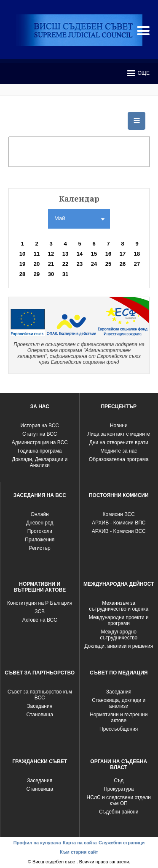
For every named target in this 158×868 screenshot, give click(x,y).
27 (137, 264)
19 (22, 264)
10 (22, 254)
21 (51, 264)
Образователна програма (119, 459)
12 (51, 254)
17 (123, 254)
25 (108, 264)
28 (22, 274)
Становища (40, 715)
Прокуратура (119, 789)
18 (137, 254)
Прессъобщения (119, 729)
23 (80, 264)
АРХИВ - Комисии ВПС (119, 523)
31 (65, 274)
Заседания (40, 706)
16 (108, 254)
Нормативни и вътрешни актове (119, 718)
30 (51, 274)
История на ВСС (40, 426)
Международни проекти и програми (119, 620)
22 (65, 264)
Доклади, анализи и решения (119, 646)
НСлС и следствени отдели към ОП (119, 800)
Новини (119, 426)
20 (37, 264)
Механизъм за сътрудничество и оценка (119, 606)
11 (37, 254)
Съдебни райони (119, 812)
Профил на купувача (37, 843)
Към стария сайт (79, 852)
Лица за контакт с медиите (119, 434)
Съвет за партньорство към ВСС (40, 695)
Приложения (40, 540)
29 (37, 274)
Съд (119, 781)
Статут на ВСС (40, 434)
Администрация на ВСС (40, 442)
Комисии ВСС (119, 514)
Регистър (40, 548)
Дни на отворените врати (119, 442)
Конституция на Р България (40, 603)
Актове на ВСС (40, 620)
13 (65, 254)
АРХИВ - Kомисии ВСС (119, 531)
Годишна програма (40, 451)
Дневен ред (40, 523)
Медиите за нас (119, 451)
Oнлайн (40, 514)
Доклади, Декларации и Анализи (40, 462)
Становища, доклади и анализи (119, 703)
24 (94, 264)
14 (80, 254)
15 (94, 254)
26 (123, 264)
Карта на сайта (80, 843)
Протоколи (40, 531)
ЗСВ (40, 611)
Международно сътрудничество (119, 635)
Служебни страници (122, 843)
